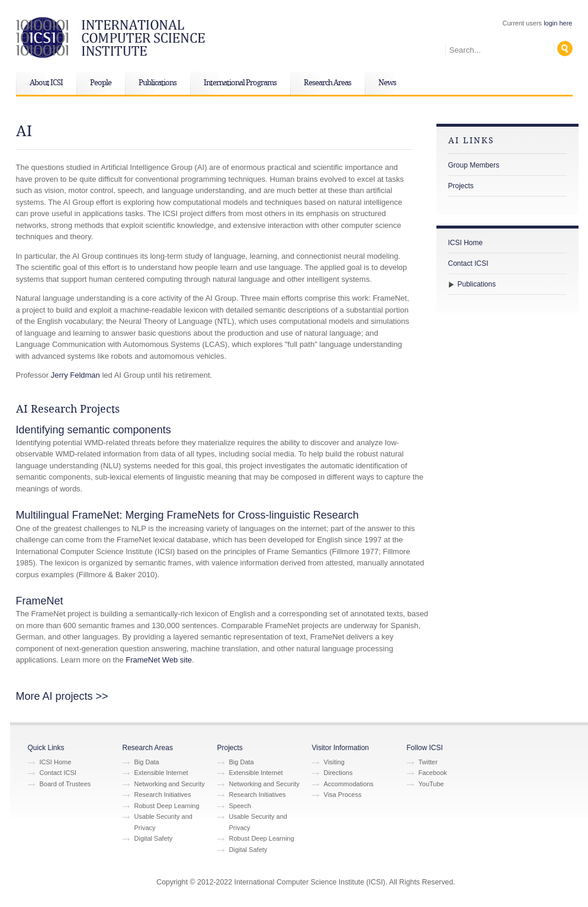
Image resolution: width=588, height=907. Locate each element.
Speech (240, 806)
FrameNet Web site (159, 660)
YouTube (431, 784)
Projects (461, 186)
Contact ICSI (468, 263)
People (101, 83)
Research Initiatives (163, 795)
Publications (158, 83)
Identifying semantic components (94, 430)
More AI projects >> (62, 696)
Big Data (147, 762)
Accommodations (349, 784)
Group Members (474, 165)
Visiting (334, 762)
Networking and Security (170, 784)
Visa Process (343, 795)
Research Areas (327, 83)
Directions (338, 773)
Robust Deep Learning (167, 806)
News (387, 83)
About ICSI (46, 83)
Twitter (428, 762)
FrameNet (40, 601)
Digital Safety (154, 838)
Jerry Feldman (75, 375)
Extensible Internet (161, 773)
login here (558, 23)
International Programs (240, 83)
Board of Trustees (65, 784)
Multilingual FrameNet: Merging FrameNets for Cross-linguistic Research (187, 515)
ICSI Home (466, 243)
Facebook (433, 773)
